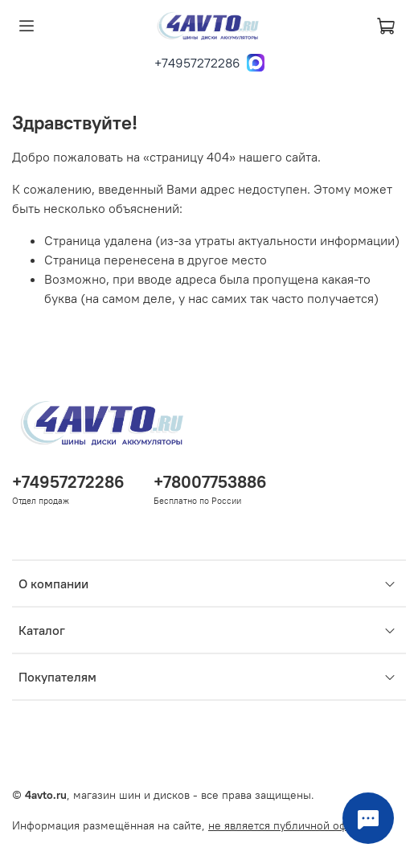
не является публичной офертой (293, 825)
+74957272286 (197, 63)
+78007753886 (210, 482)
